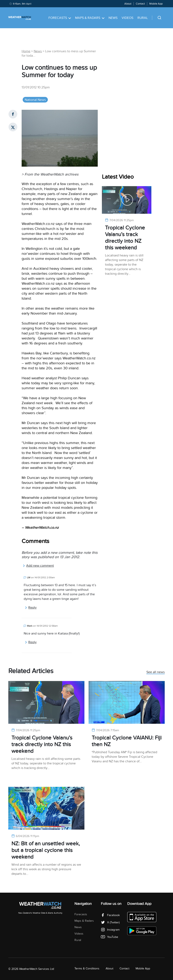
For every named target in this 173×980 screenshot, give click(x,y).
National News (35, 100)
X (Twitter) (110, 922)
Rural (143, 18)
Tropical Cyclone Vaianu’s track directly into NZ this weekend (125, 238)
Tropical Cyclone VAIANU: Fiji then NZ (127, 741)
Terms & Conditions (87, 968)
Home (26, 51)
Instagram (110, 930)
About (128, 4)
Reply (31, 608)
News (113, 18)
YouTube (109, 937)
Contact (140, 4)
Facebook (110, 915)
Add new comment (38, 566)
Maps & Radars (90, 18)
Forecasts (60, 18)
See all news (156, 672)
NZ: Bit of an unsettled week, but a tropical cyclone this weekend (46, 850)
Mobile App (156, 4)
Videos (127, 18)
